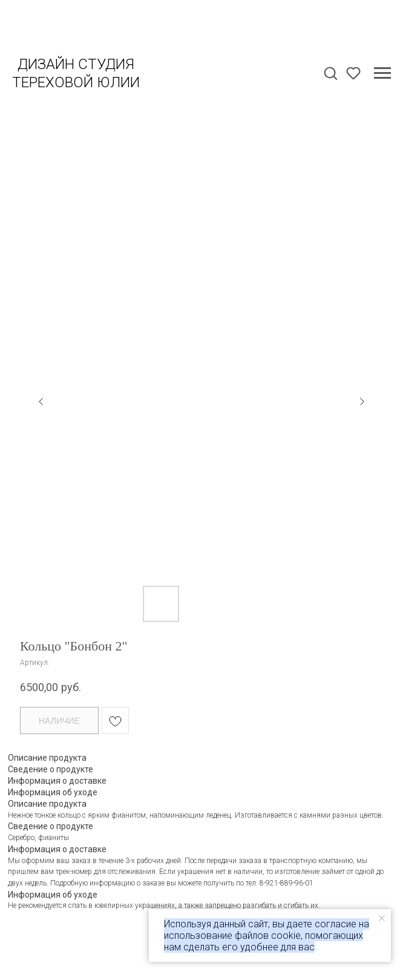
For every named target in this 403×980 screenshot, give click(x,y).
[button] (330, 73)
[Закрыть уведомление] (382, 918)
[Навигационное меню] (382, 73)
